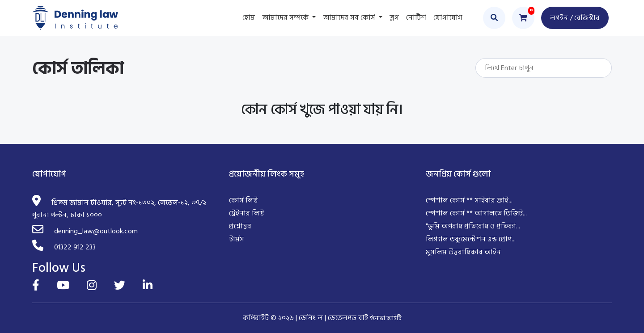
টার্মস (237, 239)
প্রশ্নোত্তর (240, 226)
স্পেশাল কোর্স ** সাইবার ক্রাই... (469, 200)
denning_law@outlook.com (96, 231)
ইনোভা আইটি (386, 318)
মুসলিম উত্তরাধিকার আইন (463, 252)
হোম (249, 17)
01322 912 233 (75, 247)
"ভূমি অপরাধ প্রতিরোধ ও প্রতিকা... (473, 226)
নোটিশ (416, 17)
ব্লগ (394, 17)
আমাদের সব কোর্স (350, 17)
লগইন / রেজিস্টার (575, 18)
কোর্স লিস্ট (244, 200)
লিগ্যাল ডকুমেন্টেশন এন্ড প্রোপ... (471, 239)
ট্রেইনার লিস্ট (247, 213)
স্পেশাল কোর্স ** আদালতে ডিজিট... (476, 213)
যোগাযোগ (448, 17)
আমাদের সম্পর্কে (286, 17)
